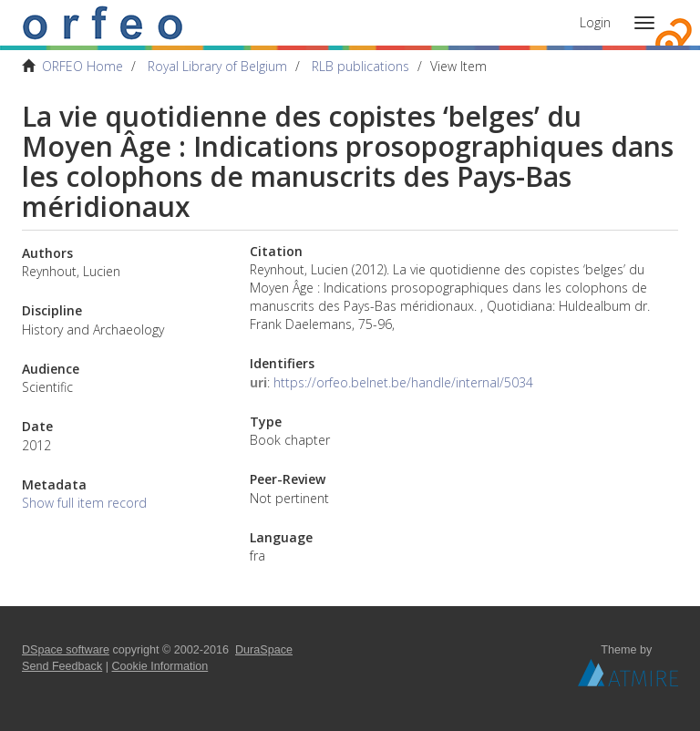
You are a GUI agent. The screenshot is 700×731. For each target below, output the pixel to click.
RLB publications (360, 66)
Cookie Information (160, 666)
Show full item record (84, 503)
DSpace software (66, 650)
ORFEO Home (82, 66)
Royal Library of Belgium (217, 66)
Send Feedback (62, 666)
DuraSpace (264, 650)
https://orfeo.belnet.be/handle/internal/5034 (403, 382)
